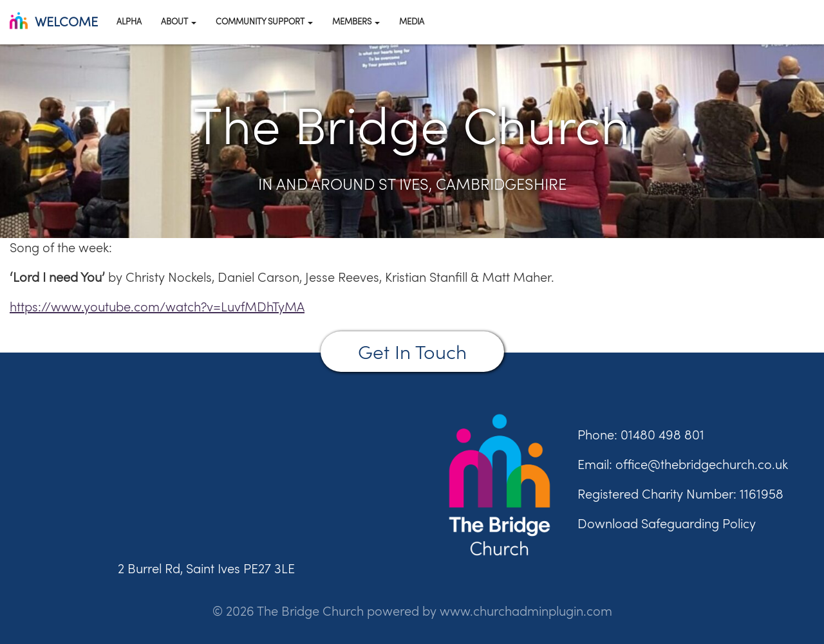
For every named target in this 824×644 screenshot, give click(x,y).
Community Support (264, 21)
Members (356, 21)
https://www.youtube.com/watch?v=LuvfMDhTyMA (157, 307)
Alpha (129, 21)
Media (412, 21)
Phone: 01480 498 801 (641, 435)
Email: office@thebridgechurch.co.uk (683, 464)
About (179, 21)
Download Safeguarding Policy (667, 523)
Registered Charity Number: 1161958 (680, 494)
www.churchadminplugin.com (526, 611)
